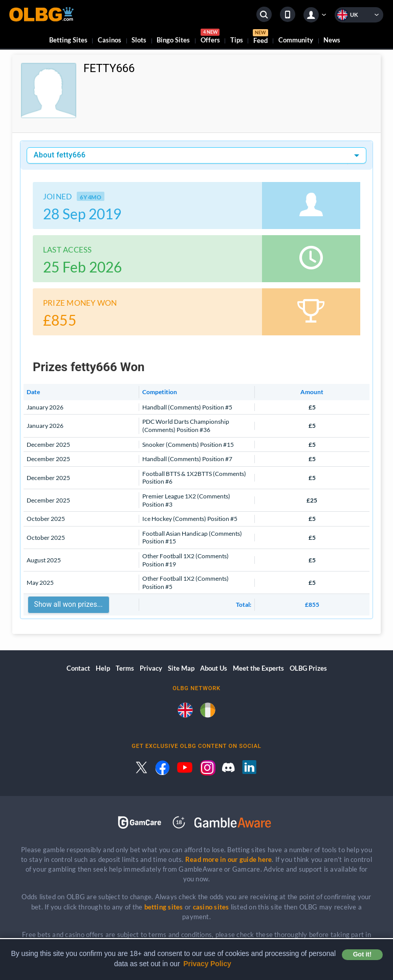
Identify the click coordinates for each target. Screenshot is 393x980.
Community (296, 40)
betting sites (164, 907)
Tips (237, 40)
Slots (139, 40)
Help (103, 668)
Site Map (181, 668)
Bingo (173, 40)
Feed (260, 38)
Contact (78, 668)
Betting (68, 40)
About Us (214, 668)
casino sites (211, 907)
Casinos (110, 40)
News (332, 40)
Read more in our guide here (228, 859)
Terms (125, 668)
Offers (210, 38)
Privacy (151, 668)
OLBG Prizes (308, 668)
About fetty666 (60, 155)
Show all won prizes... (69, 604)
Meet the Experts (258, 668)
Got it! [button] (362, 954)
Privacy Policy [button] (207, 964)
